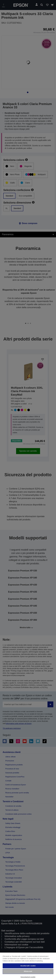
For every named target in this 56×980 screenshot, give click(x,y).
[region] (28, 966)
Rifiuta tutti (28, 971)
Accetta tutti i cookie (28, 966)
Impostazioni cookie (28, 977)
